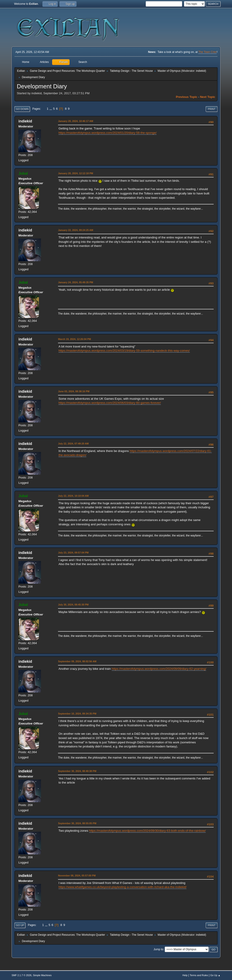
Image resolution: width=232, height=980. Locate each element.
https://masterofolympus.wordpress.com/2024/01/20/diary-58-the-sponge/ (108, 133)
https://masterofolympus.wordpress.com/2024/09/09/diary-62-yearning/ (159, 669)
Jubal (23, 173)
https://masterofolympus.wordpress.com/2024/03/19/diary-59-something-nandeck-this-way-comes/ (124, 351)
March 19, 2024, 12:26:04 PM (74, 339)
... (51, 109)
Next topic (208, 97)
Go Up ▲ (215, 975)
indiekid (201, 71)
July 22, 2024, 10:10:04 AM (73, 496)
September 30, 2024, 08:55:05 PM (77, 823)
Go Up (20, 925)
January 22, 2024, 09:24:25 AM (76, 230)
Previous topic (187, 97)
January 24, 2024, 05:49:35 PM (76, 282)
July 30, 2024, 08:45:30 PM (73, 605)
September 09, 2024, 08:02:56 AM (77, 661)
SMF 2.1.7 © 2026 (22, 975)
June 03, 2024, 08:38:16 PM (74, 391)
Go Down (22, 109)
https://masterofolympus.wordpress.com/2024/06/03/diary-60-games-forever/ (110, 403)
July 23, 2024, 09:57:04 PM (73, 553)
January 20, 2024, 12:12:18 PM (76, 173)
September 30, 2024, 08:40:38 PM (77, 771)
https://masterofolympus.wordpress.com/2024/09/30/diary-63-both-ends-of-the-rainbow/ (147, 831)
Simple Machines (42, 975)
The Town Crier (207, 52)
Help (185, 975)
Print (212, 109)
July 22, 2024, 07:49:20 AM (73, 444)
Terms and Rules (199, 975)
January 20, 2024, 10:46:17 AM (76, 121)
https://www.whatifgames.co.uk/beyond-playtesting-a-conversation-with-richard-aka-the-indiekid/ (122, 887)
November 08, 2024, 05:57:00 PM (77, 876)
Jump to (158, 949)
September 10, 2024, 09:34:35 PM (77, 714)
